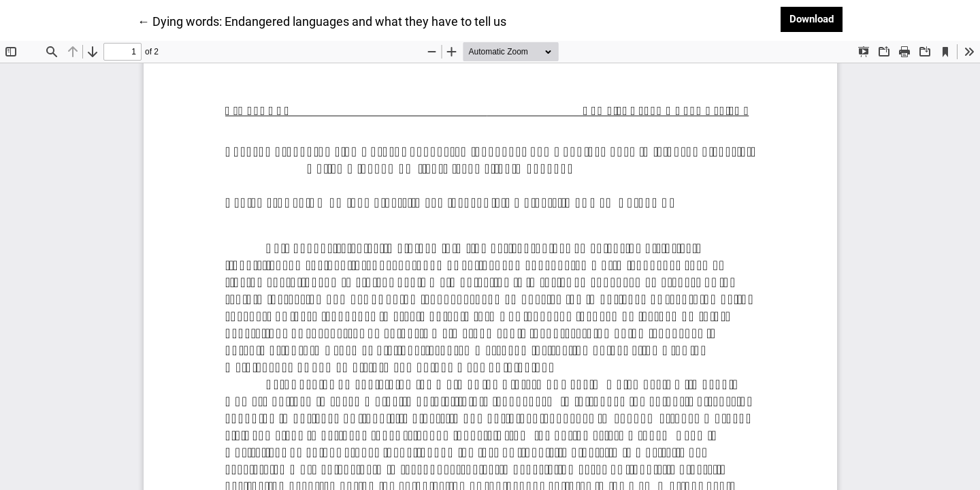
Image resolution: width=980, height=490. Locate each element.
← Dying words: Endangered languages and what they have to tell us (322, 20)
